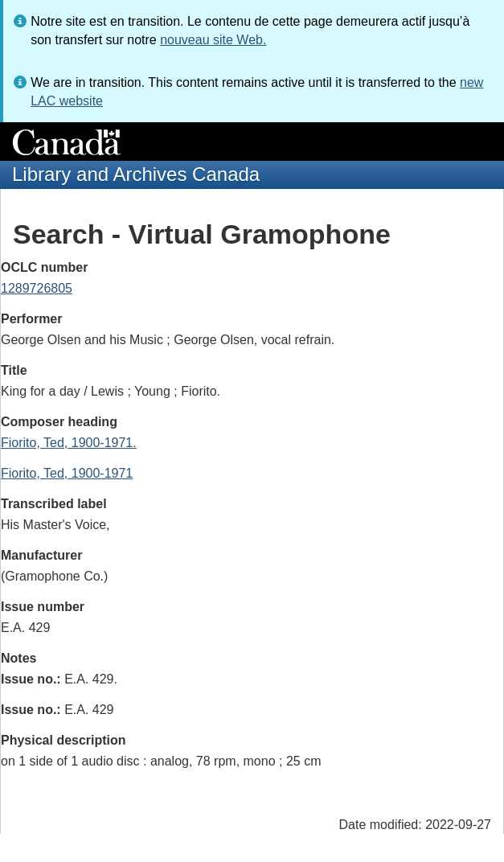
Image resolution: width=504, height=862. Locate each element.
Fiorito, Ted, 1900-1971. (69, 443)
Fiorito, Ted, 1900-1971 (67, 473)
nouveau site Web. (213, 40)
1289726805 (37, 288)
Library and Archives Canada (136, 174)
